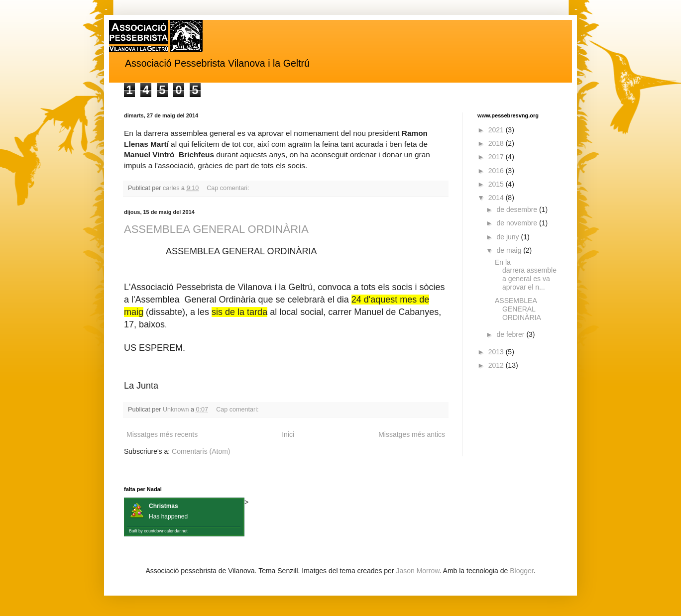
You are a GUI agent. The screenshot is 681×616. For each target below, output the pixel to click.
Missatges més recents (162, 434)
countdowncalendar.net (166, 531)
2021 (497, 130)
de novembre (518, 223)
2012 (497, 365)
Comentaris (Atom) (201, 451)
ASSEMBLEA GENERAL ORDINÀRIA (216, 229)
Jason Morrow (417, 571)
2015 (497, 184)
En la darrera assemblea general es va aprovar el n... (526, 275)
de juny (509, 237)
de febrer (511, 334)
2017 (497, 157)
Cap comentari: (229, 188)
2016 (497, 171)
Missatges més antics (412, 434)
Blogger (521, 571)
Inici (288, 434)
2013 (497, 352)
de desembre (518, 209)
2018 (497, 143)
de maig (510, 250)
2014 (497, 198)
